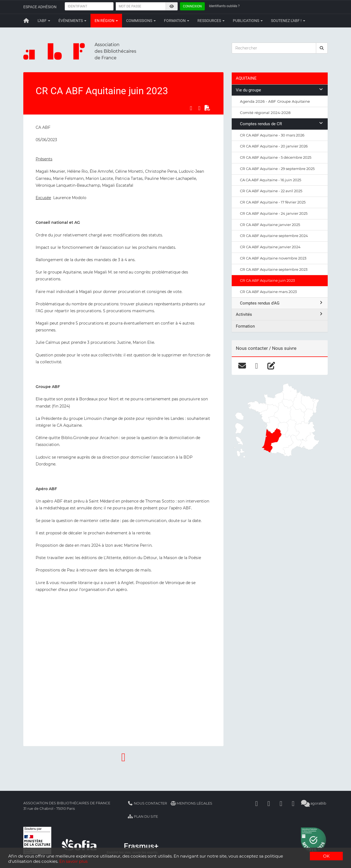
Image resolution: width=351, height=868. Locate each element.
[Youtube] (281, 803)
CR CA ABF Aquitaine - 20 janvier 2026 (274, 146)
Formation (177, 21)
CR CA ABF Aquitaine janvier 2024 (270, 247)
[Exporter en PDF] (208, 108)
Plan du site (143, 817)
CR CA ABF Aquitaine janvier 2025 (270, 225)
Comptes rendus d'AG (282, 303)
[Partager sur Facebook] (191, 108)
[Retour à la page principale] (26, 21)
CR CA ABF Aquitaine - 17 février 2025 (273, 202)
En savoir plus (73, 861)
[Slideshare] (293, 803)
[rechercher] (322, 48)
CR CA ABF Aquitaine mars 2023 (268, 292)
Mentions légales (192, 803)
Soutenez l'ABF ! (288, 21)
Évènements (72, 21)
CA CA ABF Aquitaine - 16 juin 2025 (271, 180)
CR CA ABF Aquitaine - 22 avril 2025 (271, 191)
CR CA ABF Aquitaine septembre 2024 (274, 236)
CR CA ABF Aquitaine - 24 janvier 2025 (274, 213)
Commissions (141, 21)
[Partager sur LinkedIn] (199, 108)
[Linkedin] (269, 803)
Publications (248, 21)
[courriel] (242, 366)
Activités (280, 314)
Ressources (211, 21)
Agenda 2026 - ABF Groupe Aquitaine (275, 101)
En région (106, 21)
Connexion (192, 6)
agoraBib (314, 803)
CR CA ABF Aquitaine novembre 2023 (273, 258)
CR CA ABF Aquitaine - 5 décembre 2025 (276, 157)
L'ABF (44, 21)
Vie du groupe (280, 90)
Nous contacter (147, 803)
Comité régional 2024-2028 (265, 113)
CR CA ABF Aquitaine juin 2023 (267, 280)
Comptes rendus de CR (282, 124)
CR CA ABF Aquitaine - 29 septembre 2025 (277, 169)
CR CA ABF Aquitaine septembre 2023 (274, 269)
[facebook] (257, 366)
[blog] (271, 366)
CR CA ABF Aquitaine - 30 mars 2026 (272, 135)
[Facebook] (257, 803)
